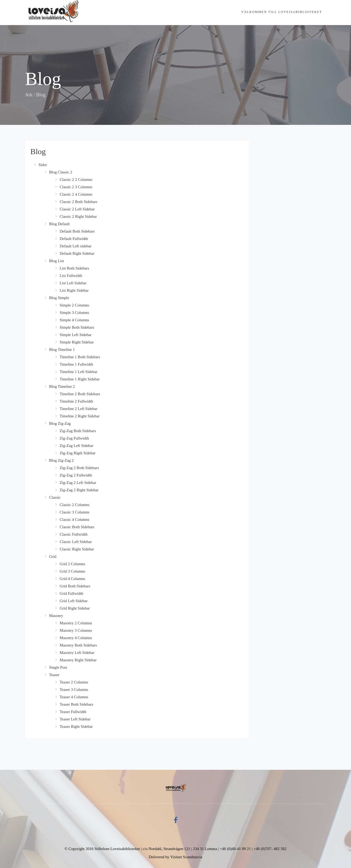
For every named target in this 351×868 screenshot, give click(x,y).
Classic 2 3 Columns (76, 187)
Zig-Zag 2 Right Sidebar (79, 490)
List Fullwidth (71, 276)
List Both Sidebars (74, 268)
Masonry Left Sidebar (77, 653)
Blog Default (59, 224)
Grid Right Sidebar (75, 608)
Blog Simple (59, 298)
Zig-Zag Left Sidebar (76, 446)
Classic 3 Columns (75, 512)
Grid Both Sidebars (75, 586)
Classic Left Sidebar (76, 542)
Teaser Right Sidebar (76, 727)
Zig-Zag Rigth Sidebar (78, 453)
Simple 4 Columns (74, 320)
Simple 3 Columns (74, 313)
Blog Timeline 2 (62, 386)
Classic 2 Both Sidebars (79, 202)
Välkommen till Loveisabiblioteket (282, 12)
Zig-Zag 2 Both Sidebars (79, 468)
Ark (29, 95)
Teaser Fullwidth (73, 712)
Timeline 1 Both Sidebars (80, 357)
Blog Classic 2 (61, 172)
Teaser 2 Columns (74, 682)
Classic (55, 497)
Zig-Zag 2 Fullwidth (76, 475)
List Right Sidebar (74, 290)
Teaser (54, 675)
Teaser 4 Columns (74, 697)
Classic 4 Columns (75, 520)
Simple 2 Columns (74, 305)
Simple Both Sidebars (77, 327)
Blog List (56, 261)
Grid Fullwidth (72, 593)
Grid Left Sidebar (74, 601)
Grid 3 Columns (72, 571)
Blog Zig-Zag (60, 423)
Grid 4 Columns (72, 579)
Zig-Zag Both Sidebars (78, 431)
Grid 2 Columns (72, 564)
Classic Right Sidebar (77, 549)
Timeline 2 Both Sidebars (80, 394)
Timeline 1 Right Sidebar (80, 379)
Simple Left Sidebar (76, 335)
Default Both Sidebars (77, 231)
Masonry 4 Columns (76, 638)
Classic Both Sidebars (77, 527)
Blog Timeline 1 (62, 350)
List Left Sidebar (73, 283)
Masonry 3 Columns (76, 630)
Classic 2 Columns (75, 505)
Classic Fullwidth (73, 534)
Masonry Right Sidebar (78, 660)
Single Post (58, 667)
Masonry (56, 616)
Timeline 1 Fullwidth (76, 364)
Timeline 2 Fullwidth (76, 401)
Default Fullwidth (74, 239)
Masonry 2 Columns (76, 623)
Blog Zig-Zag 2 (61, 460)
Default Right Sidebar (77, 253)
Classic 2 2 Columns (76, 180)
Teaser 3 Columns (74, 690)
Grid (53, 556)
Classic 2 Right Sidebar (78, 216)
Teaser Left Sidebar (75, 719)
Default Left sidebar (76, 246)
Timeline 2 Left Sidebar (79, 409)
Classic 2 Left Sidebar (77, 209)
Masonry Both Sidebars (78, 645)
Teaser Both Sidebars (76, 704)
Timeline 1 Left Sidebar (79, 372)
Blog (38, 151)
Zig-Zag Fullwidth (74, 438)
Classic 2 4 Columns (76, 194)
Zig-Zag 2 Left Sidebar (78, 483)
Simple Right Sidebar (77, 342)
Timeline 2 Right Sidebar (80, 416)
